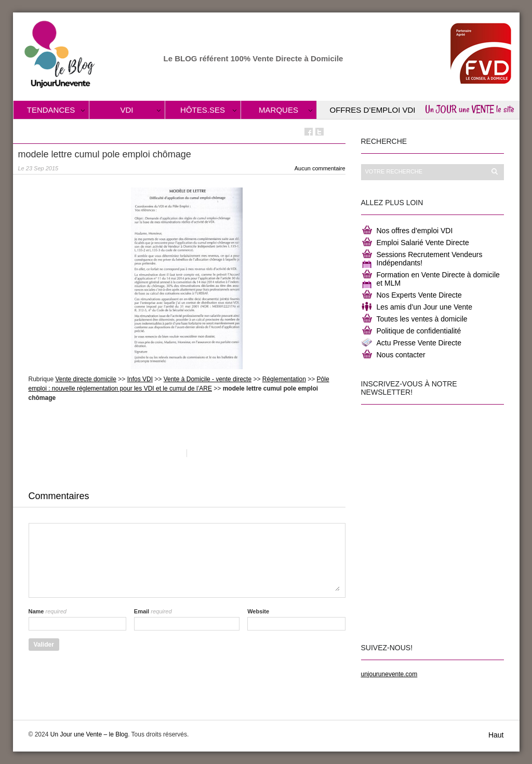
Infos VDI (140, 379)
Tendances (51, 110)
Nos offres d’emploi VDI (415, 231)
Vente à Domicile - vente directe (208, 379)
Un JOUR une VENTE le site (470, 109)
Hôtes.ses (203, 110)
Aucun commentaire (320, 168)
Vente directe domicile (86, 379)
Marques (278, 110)
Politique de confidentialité (419, 331)
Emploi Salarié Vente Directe (423, 243)
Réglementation (284, 379)
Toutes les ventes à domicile (422, 319)
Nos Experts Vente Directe (419, 295)
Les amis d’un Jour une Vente (424, 307)
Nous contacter (401, 355)
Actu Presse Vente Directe (419, 343)
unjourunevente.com (389, 674)
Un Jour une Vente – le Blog (89, 734)
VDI (127, 110)
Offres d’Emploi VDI (373, 110)
